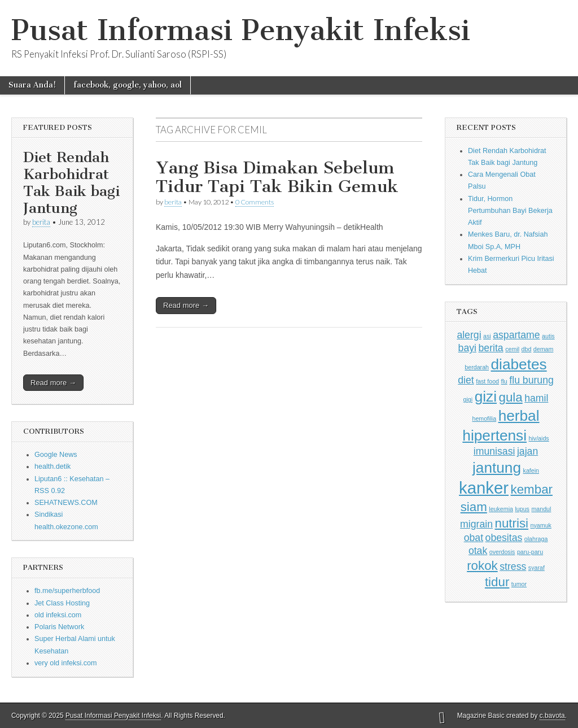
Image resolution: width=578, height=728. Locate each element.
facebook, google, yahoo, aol (128, 85)
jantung (497, 468)
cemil (512, 349)
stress (513, 566)
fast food (487, 381)
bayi (467, 348)
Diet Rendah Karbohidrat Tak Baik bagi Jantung (71, 183)
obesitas (504, 538)
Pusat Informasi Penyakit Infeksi (241, 30)
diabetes (519, 364)
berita (41, 222)
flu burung (531, 380)
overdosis (502, 552)
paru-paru (530, 552)
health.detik (52, 467)
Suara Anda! (32, 85)
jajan (527, 451)
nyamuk (541, 525)
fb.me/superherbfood (67, 591)
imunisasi (494, 451)
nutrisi (512, 523)
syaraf (537, 568)
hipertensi (494, 435)
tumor (519, 584)
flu (504, 381)
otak (478, 551)
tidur (497, 582)
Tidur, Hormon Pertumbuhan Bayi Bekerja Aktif (510, 211)
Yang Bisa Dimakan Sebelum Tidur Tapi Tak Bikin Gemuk (277, 177)
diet (466, 380)
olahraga (536, 539)
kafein (531, 470)
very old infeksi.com (66, 663)
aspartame (516, 335)
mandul (541, 509)
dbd (527, 349)
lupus (522, 509)
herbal (519, 416)
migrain (476, 524)
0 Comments (255, 202)
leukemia (501, 509)
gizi (486, 396)
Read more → (53, 383)
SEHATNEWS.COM (66, 503)
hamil (536, 398)
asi (487, 336)
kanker (484, 488)
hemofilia (484, 419)
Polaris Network (59, 627)
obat (474, 538)
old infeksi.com (58, 615)
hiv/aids (539, 438)
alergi (469, 335)
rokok (482, 566)
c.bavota (552, 716)
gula (511, 397)
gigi (468, 399)
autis (548, 336)
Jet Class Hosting (62, 603)
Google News (56, 455)
